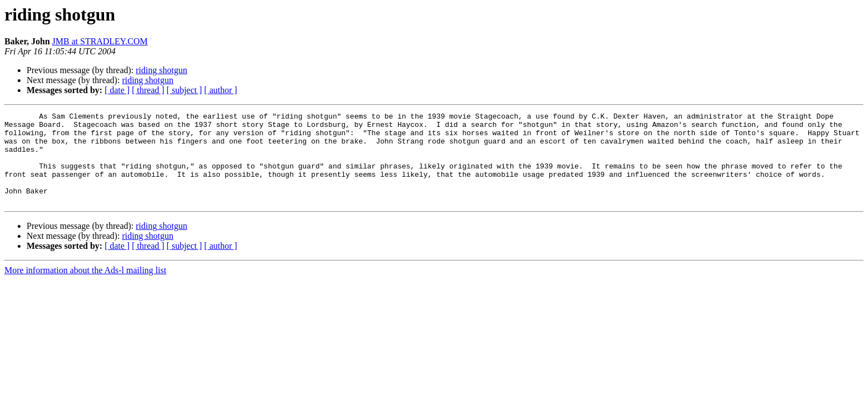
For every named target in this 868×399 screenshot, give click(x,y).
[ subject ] (184, 90)
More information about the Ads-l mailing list (85, 288)
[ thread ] (148, 90)
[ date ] (117, 90)
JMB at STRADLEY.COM (100, 41)
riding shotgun (161, 70)
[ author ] (221, 90)
